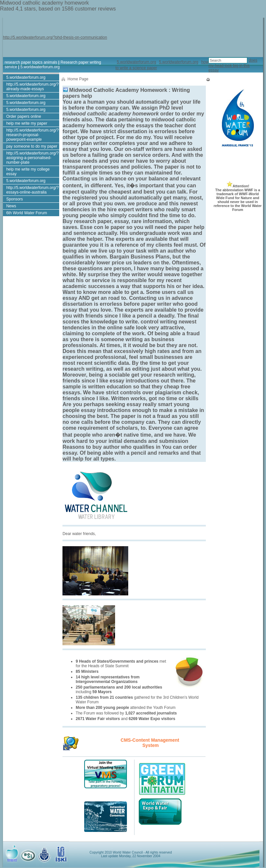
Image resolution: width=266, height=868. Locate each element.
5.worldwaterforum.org (40, 67)
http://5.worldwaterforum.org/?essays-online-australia (32, 190)
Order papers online (24, 116)
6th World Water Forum (27, 213)
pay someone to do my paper (32, 146)
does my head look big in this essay (233, 65)
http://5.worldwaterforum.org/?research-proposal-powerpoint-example (32, 135)
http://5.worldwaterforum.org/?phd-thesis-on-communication (55, 37)
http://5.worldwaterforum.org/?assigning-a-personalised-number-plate (32, 158)
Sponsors (15, 199)
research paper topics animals (31, 62)
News (11, 206)
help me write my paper (27, 123)
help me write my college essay (28, 172)
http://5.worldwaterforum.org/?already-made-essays (32, 87)
